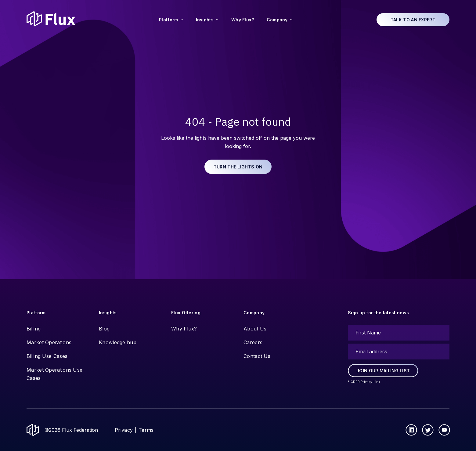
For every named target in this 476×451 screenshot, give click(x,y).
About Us (255, 329)
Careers (253, 342)
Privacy (124, 430)
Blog (104, 329)
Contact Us (257, 356)
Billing (34, 329)
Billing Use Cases (47, 356)
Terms (146, 430)
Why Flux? (184, 329)
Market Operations (49, 342)
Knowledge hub (118, 342)
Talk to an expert (413, 20)
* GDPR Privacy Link (364, 382)
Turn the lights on (238, 167)
